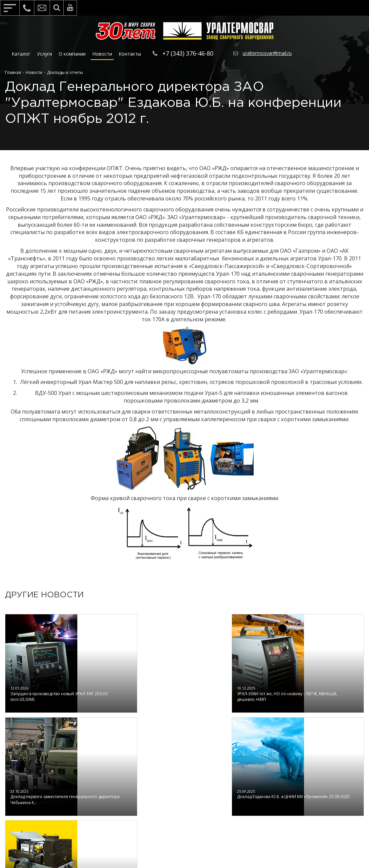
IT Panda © (218, 848)
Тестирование (172, 798)
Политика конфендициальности (110, 812)
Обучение (165, 778)
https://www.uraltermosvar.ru (222, 838)
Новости (102, 54)
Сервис (162, 788)
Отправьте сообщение (326, 801)
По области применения (256, 788)
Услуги (44, 54)
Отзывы (91, 798)
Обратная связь (320, 776)
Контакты (130, 54)
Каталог (21, 54)
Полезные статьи (103, 788)
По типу (235, 778)
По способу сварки (249, 798)
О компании (72, 54)
